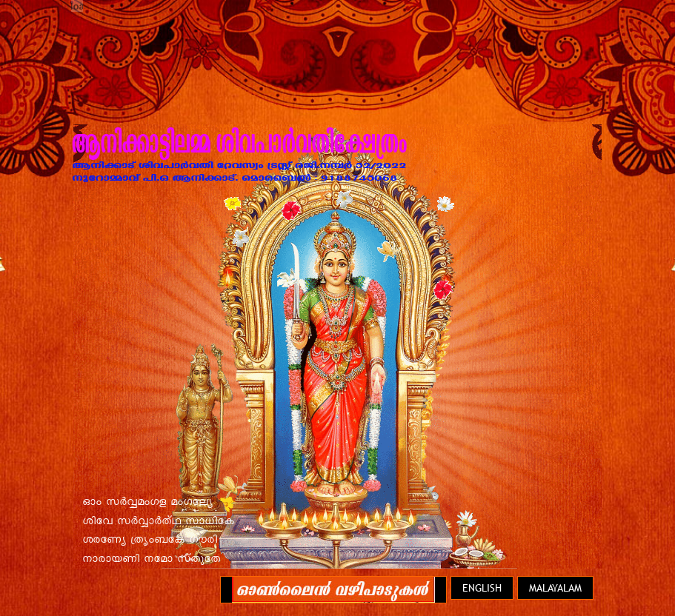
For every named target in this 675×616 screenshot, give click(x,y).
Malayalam (555, 588)
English (482, 588)
